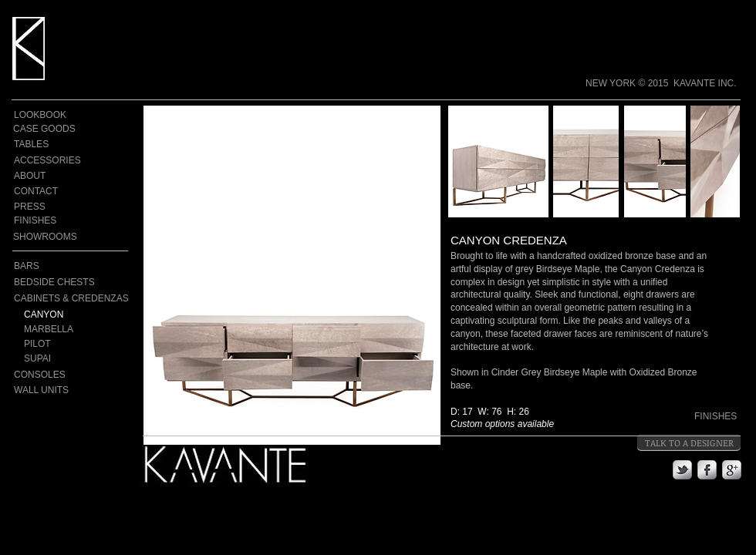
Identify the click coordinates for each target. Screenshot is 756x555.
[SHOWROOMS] (46, 237)
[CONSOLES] (71, 375)
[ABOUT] (40, 176)
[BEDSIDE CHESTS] (71, 282)
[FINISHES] (46, 220)
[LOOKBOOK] (40, 115)
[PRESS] (40, 207)
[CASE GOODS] (45, 129)
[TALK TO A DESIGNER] (689, 442)
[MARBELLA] (75, 329)
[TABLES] (40, 145)
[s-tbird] (682, 470)
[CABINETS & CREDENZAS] (71, 298)
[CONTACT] (40, 192)
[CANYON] (64, 315)
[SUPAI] (64, 359)
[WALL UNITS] (45, 390)
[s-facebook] (707, 470)
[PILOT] (64, 344)
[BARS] (45, 266)
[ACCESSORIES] (48, 160)
